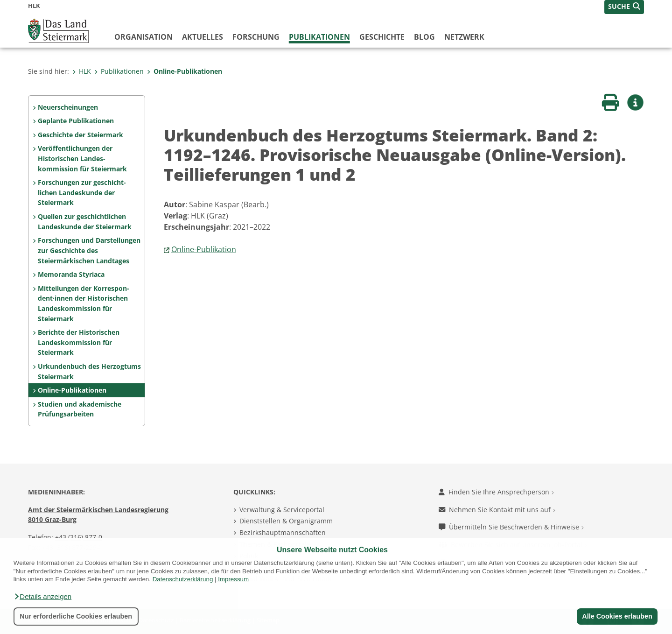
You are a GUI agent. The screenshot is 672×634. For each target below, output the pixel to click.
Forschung (256, 37)
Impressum (233, 579)
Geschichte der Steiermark (80, 135)
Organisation (143, 37)
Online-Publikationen (185, 71)
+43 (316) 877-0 (79, 537)
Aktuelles (203, 37)
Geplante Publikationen (76, 121)
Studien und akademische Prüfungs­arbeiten (80, 409)
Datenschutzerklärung (183, 579)
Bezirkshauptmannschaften (283, 532)
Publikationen (319, 37)
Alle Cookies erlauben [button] (617, 616)
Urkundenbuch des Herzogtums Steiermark (89, 371)
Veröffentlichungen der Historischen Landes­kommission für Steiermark (82, 158)
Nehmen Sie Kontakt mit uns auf (497, 510)
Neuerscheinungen (68, 107)
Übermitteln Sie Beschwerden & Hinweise (511, 527)
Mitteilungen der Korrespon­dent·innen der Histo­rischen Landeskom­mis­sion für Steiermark (84, 303)
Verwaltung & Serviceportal (282, 510)
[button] (42, 597)
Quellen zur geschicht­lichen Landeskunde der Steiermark (85, 222)
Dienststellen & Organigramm (286, 521)
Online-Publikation (204, 249)
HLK (82, 71)
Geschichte (382, 37)
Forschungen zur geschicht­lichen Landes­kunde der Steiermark (82, 192)
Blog (424, 37)
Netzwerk (464, 37)
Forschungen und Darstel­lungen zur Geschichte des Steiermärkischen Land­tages (89, 250)
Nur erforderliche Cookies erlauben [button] (76, 616)
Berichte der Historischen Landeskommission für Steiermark (79, 342)
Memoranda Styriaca (71, 274)
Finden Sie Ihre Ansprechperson (496, 492)
